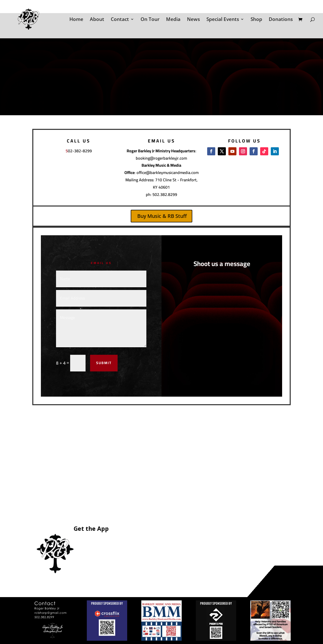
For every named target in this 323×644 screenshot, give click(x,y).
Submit (104, 363)
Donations (281, 20)
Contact (120, 20)
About (97, 20)
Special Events (223, 20)
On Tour (150, 20)
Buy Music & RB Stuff (162, 216)
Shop (256, 20)
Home (76, 20)
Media (173, 20)
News (193, 20)
